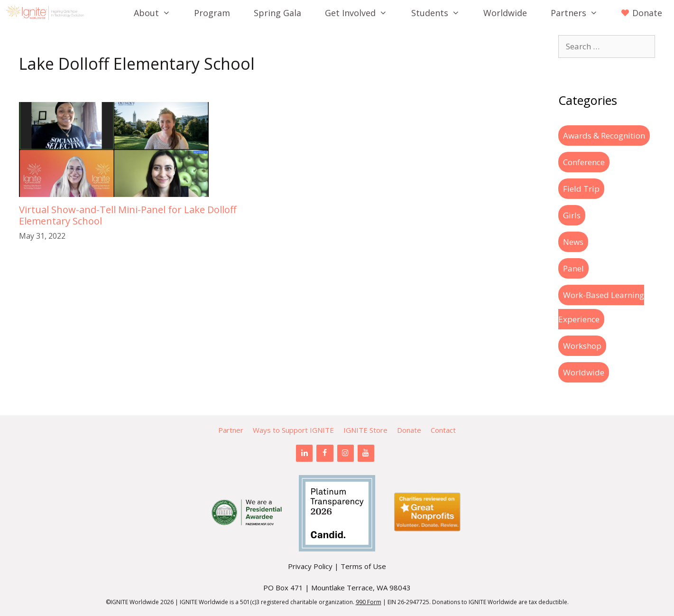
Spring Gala (277, 13)
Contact (443, 430)
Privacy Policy (310, 566)
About (158, 13)
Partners (580, 13)
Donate (409, 430)
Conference (584, 162)
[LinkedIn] (304, 453)
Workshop (582, 346)
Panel (573, 268)
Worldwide (505, 13)
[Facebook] (325, 453)
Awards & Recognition (604, 135)
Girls (572, 215)
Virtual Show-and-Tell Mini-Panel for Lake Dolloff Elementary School (128, 215)
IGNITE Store (365, 430)
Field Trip (581, 189)
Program (212, 13)
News (573, 242)
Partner (231, 430)
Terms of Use (363, 566)
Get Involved (362, 13)
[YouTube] (366, 453)
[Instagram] (346, 453)
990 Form (369, 602)
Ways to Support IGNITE (293, 430)
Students (441, 13)
